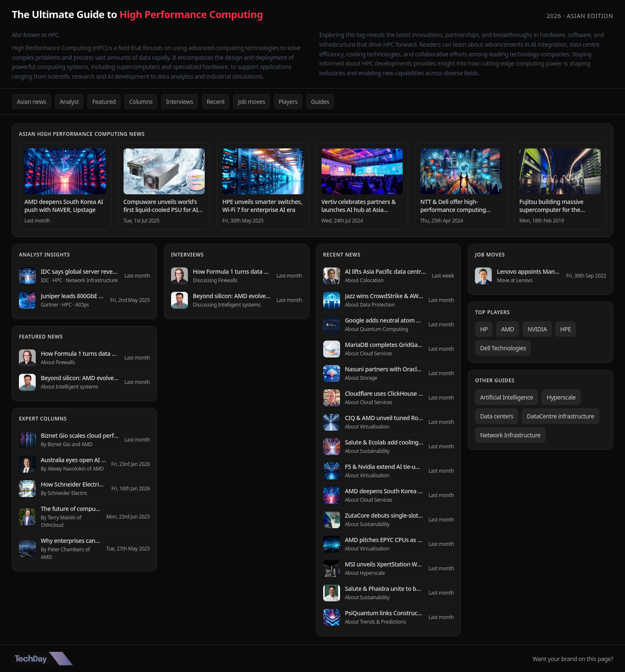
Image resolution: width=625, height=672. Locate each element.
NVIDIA (537, 329)
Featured (104, 102)
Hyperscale (561, 397)
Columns (141, 102)
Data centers (497, 416)
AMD (508, 329)
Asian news (32, 102)
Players (288, 102)
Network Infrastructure (510, 435)
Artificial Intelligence (506, 397)
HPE (566, 329)
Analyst (69, 102)
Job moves (251, 102)
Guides (320, 102)
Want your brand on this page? (573, 659)
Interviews (180, 102)
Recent (216, 102)
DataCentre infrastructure (560, 416)
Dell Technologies (503, 348)
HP (484, 329)
